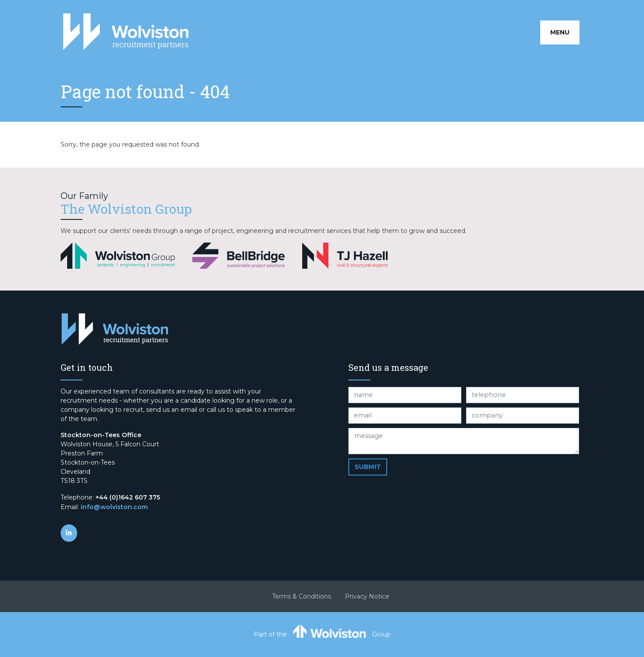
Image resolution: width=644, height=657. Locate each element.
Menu (560, 32)
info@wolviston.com (114, 507)
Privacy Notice (367, 596)
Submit (368, 467)
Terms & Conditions (302, 596)
